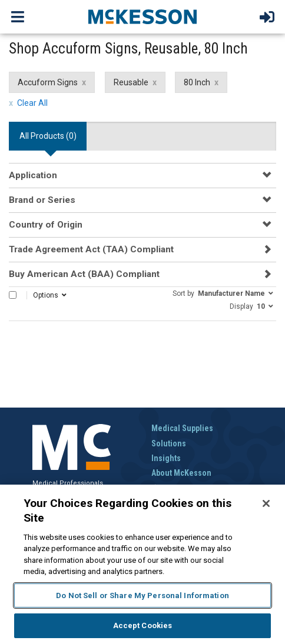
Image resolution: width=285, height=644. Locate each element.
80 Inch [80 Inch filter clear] (197, 82)
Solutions (169, 443)
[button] (223, 293)
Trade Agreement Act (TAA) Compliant (91, 249)
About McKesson (181, 473)
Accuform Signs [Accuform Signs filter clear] (48, 82)
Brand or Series (42, 200)
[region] (142, 564)
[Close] (266, 503)
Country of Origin (46, 225)
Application (33, 175)
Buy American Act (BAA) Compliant (84, 274)
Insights (166, 458)
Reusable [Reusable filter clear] (131, 82)
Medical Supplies (182, 428)
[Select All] (13, 295)
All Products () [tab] (48, 136)
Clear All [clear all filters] (32, 103)
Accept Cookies (143, 625)
